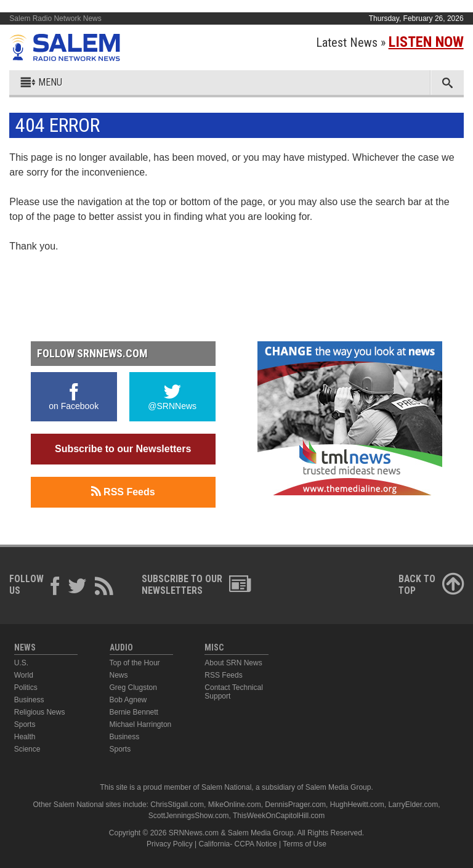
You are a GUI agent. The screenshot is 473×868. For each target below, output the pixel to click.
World (24, 675)
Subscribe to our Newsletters (123, 449)
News (119, 675)
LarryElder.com (413, 805)
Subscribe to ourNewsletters (196, 585)
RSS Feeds (123, 492)
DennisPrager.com (295, 805)
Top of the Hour (135, 663)
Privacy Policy (170, 844)
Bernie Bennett (134, 712)
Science (27, 749)
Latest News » (390, 43)
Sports (25, 724)
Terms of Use (305, 844)
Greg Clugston (133, 688)
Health (25, 737)
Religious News (40, 712)
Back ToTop (431, 585)
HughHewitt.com (357, 805)
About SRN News (233, 663)
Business (29, 700)
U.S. (21, 663)
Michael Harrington (141, 724)
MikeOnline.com (235, 805)
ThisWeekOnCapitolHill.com (279, 816)
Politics (26, 688)
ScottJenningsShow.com (189, 816)
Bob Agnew (128, 700)
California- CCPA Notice (238, 844)
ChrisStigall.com (177, 805)
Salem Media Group (338, 787)
